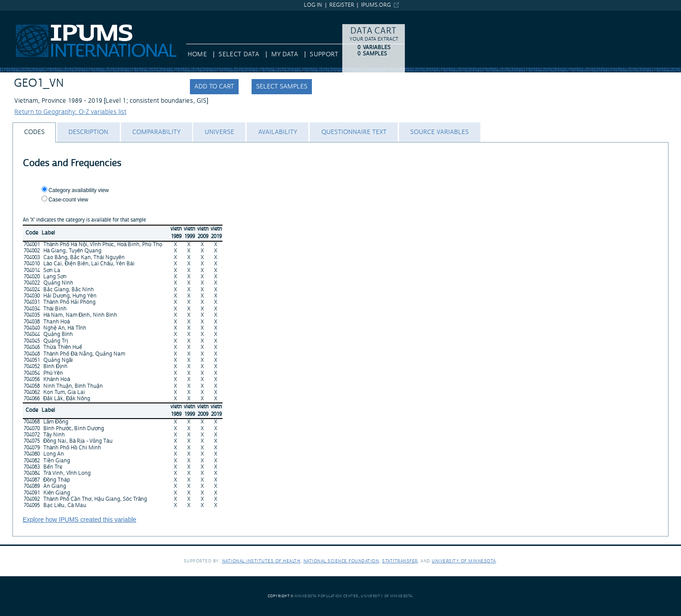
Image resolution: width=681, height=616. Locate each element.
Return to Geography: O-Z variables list (70, 112)
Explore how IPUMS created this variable (80, 520)
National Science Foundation (341, 561)
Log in (313, 5)
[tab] (34, 132)
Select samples (282, 87)
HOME (197, 54)
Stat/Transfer (400, 561)
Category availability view (79, 190)
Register (342, 5)
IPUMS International (29, 15)
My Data (285, 54)
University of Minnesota (464, 561)
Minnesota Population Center (326, 596)
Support (324, 54)
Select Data (239, 54)
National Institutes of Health (261, 561)
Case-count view (69, 200)
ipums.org (376, 5)
